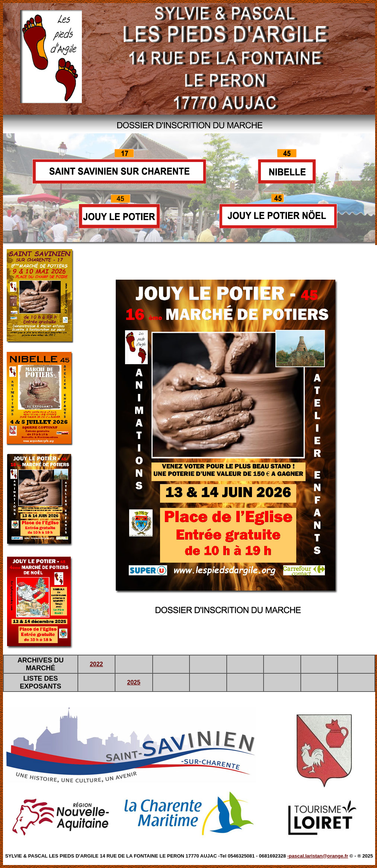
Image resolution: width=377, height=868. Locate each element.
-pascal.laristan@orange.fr (318, 856)
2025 (134, 682)
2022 (96, 664)
